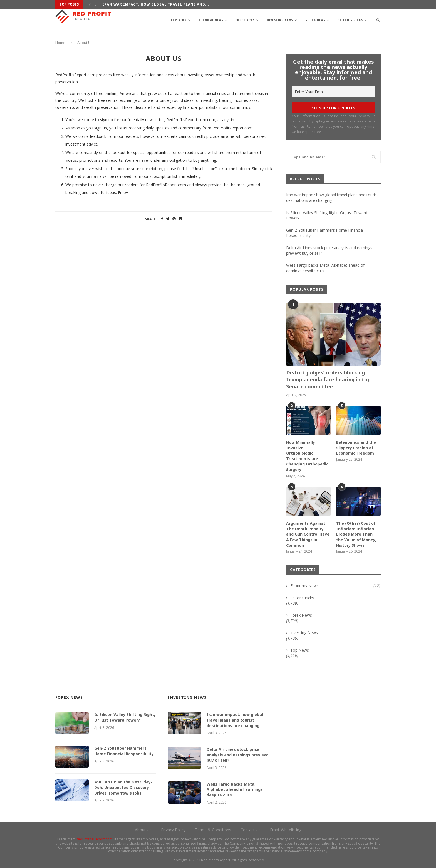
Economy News (211, 20)
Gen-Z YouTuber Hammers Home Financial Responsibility (124, 751)
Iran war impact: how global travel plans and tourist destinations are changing (332, 198)
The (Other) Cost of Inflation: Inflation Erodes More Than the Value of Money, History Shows (356, 534)
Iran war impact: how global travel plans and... (156, 4)
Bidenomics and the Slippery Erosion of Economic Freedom (356, 448)
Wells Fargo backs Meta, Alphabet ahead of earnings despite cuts (235, 789)
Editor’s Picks (350, 20)
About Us (143, 830)
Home (60, 43)
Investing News (280, 20)
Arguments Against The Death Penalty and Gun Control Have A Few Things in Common (308, 534)
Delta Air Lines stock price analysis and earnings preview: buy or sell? (237, 755)
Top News (179, 20)
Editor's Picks (302, 598)
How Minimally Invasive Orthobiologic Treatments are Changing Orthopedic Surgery (307, 456)
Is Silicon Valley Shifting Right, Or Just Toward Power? (125, 717)
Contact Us (251, 830)
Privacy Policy (173, 830)
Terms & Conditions (213, 830)
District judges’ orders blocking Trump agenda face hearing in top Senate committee (328, 379)
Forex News (245, 20)
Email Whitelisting (286, 830)
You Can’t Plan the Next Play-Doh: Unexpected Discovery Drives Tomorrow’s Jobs (123, 787)
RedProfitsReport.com (94, 839)
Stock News (315, 20)
